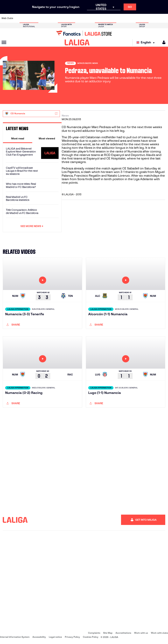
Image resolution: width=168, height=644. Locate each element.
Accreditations (123, 633)
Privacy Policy (72, 637)
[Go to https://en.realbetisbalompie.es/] (118, 18)
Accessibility (39, 637)
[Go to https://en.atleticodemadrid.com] (26, 18)
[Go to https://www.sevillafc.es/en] (148, 18)
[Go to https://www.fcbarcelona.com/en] (56, 18)
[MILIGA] (163, 42)
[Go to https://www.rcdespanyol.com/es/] (102, 18)
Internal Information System (15, 637)
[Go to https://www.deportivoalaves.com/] (41, 18)
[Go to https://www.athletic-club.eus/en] (18, 18)
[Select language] (146, 43)
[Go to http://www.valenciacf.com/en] (156, 18)
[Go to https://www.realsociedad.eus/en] (141, 18)
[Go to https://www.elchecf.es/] (49, 18)
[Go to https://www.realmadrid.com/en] (125, 18)
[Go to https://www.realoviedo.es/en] (133, 18)
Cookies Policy (91, 637)
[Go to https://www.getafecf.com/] (64, 18)
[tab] (18, 138)
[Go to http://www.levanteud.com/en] (79, 18)
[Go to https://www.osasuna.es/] (33, 18)
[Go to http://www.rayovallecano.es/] (87, 18)
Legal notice (55, 637)
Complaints (94, 633)
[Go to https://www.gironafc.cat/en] (72, 18)
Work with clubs (159, 633)
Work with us (141, 633)
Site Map (108, 633)
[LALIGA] (77, 42)
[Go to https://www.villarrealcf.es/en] (164, 18)
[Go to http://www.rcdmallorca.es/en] (110, 18)
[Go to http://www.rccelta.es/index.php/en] (95, 18)
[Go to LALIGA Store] (84, 33)
